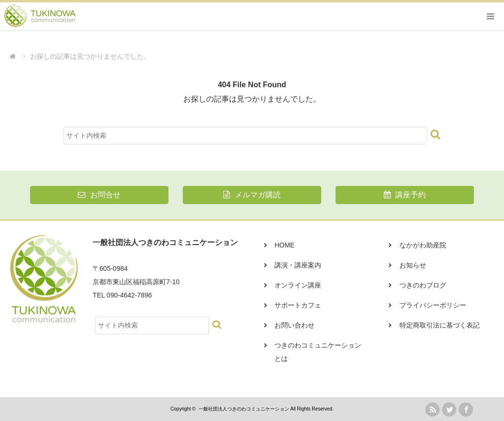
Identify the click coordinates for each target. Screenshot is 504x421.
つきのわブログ (423, 285)
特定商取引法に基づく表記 (440, 325)
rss (432, 410)
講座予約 (405, 195)
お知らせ (413, 265)
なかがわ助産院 (423, 245)
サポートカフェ (298, 305)
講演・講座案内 (298, 265)
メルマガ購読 (252, 195)
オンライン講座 (298, 285)
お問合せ (99, 195)
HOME (284, 245)
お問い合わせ (294, 325)
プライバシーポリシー (433, 305)
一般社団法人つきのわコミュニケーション (244, 409)
